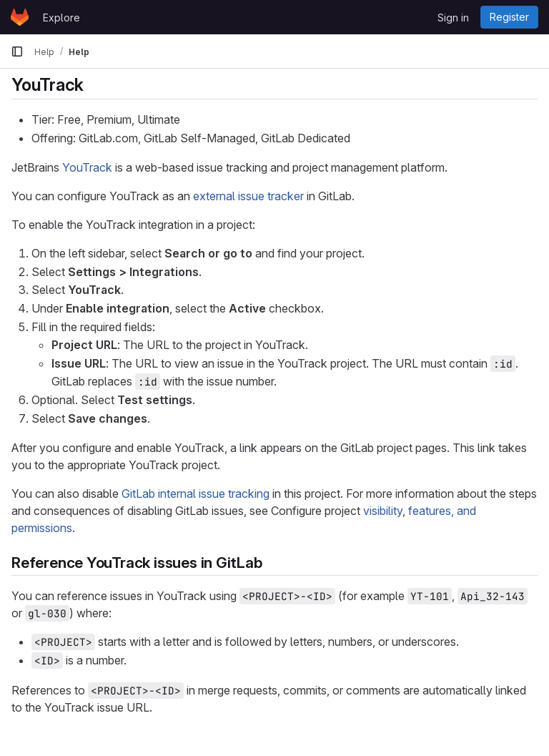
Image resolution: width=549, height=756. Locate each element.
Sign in (453, 18)
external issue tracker (248, 196)
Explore (61, 18)
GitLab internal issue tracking (196, 494)
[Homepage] (20, 17)
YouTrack (87, 167)
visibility (383, 511)
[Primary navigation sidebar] (17, 51)
